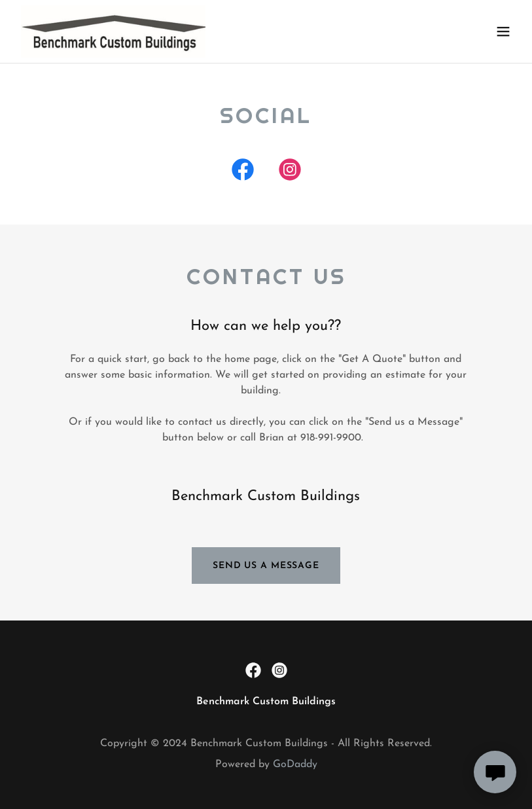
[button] (503, 31)
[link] (113, 31)
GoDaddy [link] (295, 764)
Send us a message (266, 566)
